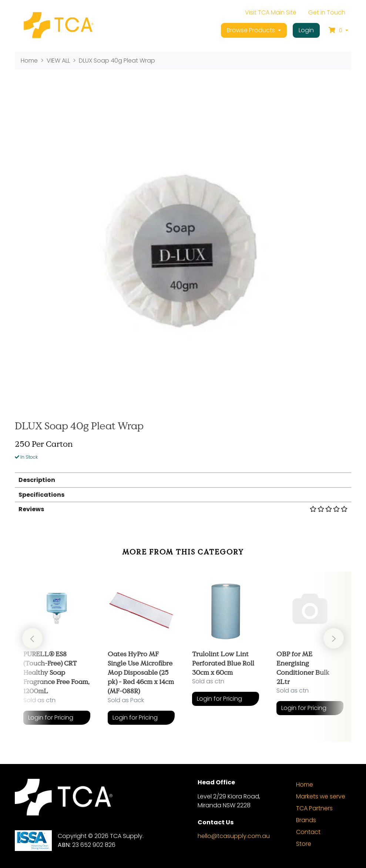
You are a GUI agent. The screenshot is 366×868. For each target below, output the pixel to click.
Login (306, 30)
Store (304, 844)
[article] (57, 651)
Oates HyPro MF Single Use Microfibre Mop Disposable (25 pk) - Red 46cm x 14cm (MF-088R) (141, 672)
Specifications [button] (41, 495)
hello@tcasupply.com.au (234, 836)
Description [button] (37, 480)
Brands (306, 820)
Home (305, 785)
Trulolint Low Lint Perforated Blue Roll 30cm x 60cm (223, 663)
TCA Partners (314, 808)
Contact (308, 832)
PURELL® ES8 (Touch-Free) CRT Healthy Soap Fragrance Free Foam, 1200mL (56, 672)
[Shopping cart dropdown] (338, 30)
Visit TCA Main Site (271, 12)
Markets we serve (321, 796)
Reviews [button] (183, 509)
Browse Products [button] (252, 30)
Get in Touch (327, 12)
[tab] (183, 480)
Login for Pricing (51, 718)
